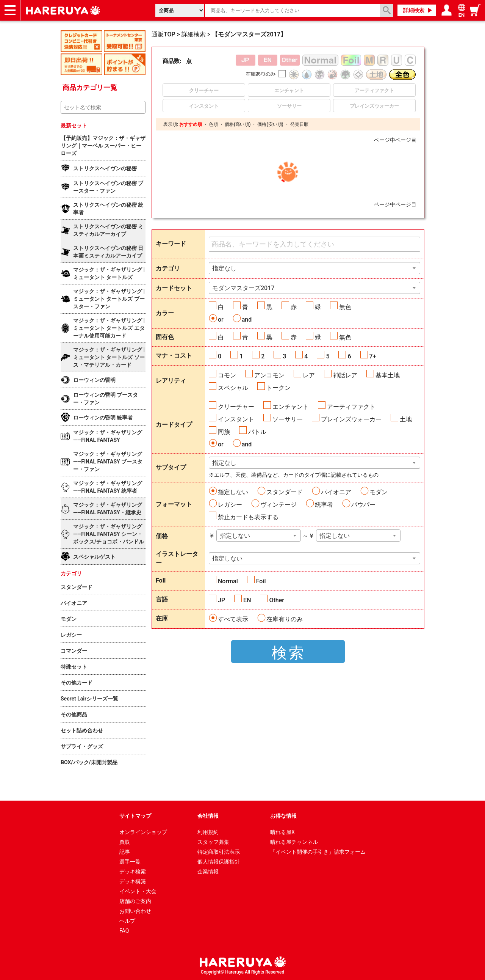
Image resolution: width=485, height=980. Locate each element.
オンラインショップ (143, 832)
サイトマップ (135, 816)
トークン (278, 388)
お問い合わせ (135, 911)
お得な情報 (283, 816)
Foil (261, 581)
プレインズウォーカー (351, 419)
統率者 (324, 505)
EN (247, 600)
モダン (379, 492)
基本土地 (388, 375)
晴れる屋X (282, 832)
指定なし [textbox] (224, 268)
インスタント (236, 419)
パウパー (363, 505)
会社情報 (208, 816)
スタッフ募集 (213, 842)
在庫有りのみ (285, 619)
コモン (227, 375)
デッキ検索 (133, 872)
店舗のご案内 (135, 901)
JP (221, 600)
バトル (257, 432)
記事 (125, 852)
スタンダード (285, 492)
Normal (228, 581)
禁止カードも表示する (248, 517)
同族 (224, 432)
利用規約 (208, 832)
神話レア (345, 375)
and (247, 320)
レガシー (230, 505)
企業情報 (208, 872)
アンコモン (269, 375)
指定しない (233, 492)
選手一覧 (130, 862)
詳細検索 (414, 10)
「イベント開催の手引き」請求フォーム (318, 852)
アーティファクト (351, 407)
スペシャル (233, 388)
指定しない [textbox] (235, 536)
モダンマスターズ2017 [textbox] (243, 288)
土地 (406, 419)
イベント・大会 (138, 891)
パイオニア (336, 492)
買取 (125, 842)
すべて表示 (233, 619)
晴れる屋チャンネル (294, 842)
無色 (345, 307)
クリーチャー (236, 407)
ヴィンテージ (278, 505)
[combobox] (314, 268)
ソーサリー (288, 419)
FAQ (124, 931)
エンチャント (291, 407)
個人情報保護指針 (219, 862)
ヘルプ (127, 921)
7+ (373, 356)
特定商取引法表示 (219, 852)
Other (276, 600)
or (221, 320)
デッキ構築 (133, 881)
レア (309, 375)
